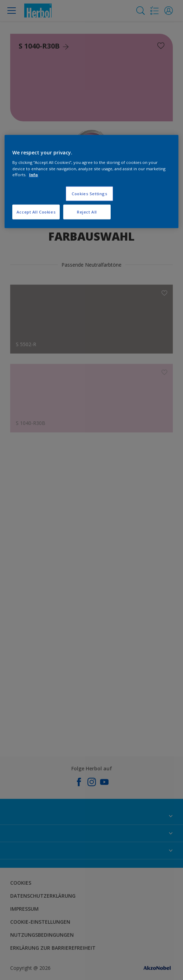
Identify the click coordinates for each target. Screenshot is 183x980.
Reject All (87, 212)
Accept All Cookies (36, 212)
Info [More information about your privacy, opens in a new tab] (34, 174)
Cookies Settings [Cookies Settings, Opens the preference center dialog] (89, 193)
